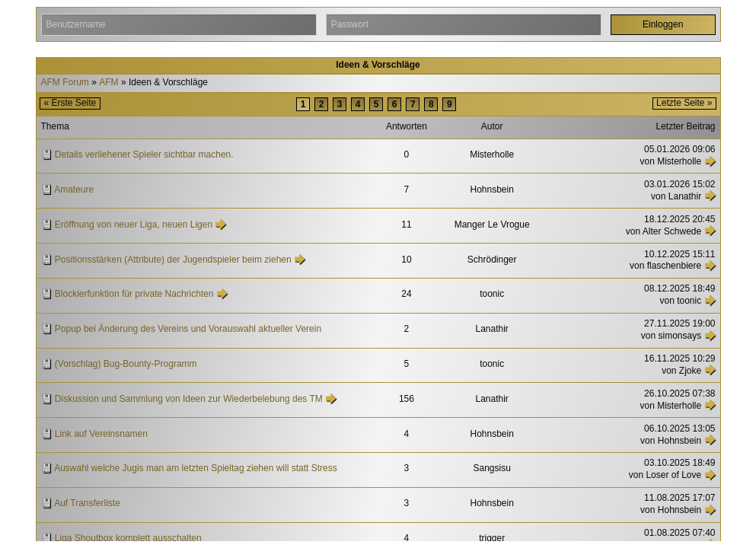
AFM (108, 83)
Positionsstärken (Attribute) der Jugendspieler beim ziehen (173, 260)
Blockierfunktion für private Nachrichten (134, 294)
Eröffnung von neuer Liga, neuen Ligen (134, 225)
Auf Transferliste (87, 503)
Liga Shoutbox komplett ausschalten (128, 538)
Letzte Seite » (684, 103)
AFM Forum (65, 83)
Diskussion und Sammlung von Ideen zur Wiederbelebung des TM (189, 399)
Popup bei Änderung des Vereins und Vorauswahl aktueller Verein (188, 329)
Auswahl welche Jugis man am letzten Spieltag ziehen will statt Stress (196, 468)
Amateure (74, 190)
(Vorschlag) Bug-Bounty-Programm (126, 364)
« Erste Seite (70, 103)
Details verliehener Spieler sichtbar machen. (144, 155)
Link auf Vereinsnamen (101, 434)
